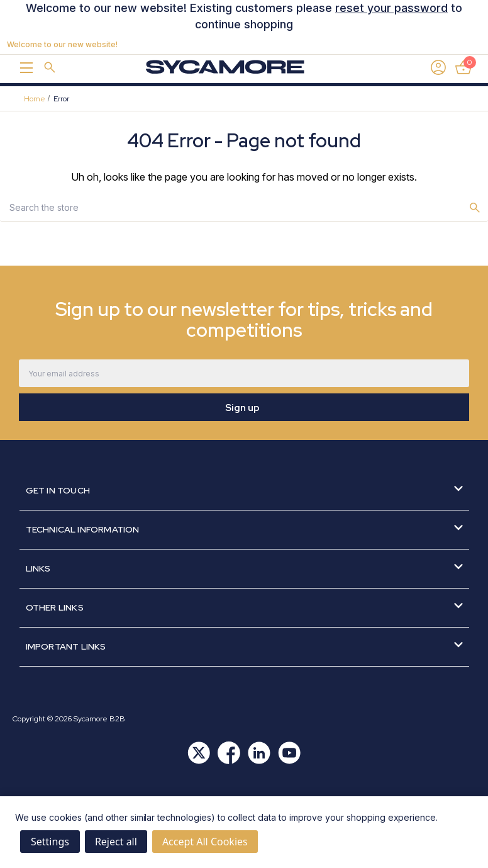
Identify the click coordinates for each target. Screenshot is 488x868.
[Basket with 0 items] (463, 67)
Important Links (244, 646)
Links (244, 568)
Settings (50, 842)
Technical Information (244, 529)
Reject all (116, 842)
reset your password (391, 8)
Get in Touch (244, 490)
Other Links (244, 607)
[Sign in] (438, 67)
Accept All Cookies (205, 842)
